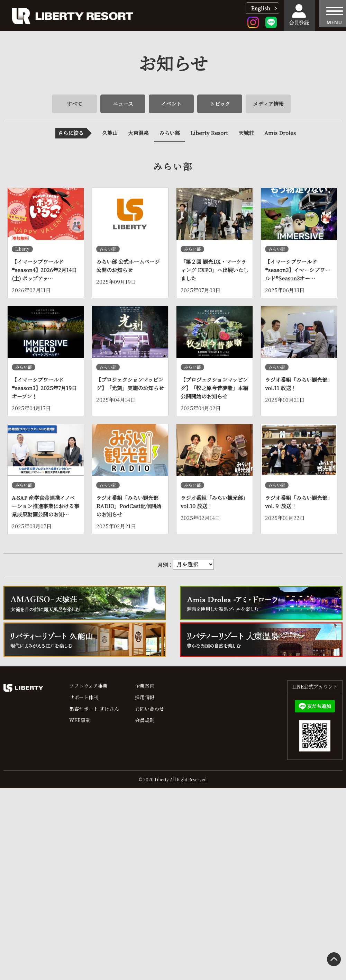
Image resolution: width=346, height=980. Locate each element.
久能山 (110, 133)
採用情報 (145, 697)
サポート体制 (84, 697)
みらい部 (170, 133)
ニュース (123, 104)
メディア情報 (268, 104)
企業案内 (145, 686)
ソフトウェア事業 (88, 686)
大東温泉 (138, 133)
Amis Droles (280, 133)
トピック (220, 104)
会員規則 (145, 720)
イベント (171, 104)
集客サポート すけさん (94, 709)
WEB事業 (80, 720)
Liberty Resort (209, 133)
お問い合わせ (149, 709)
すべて (75, 104)
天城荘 (246, 133)
